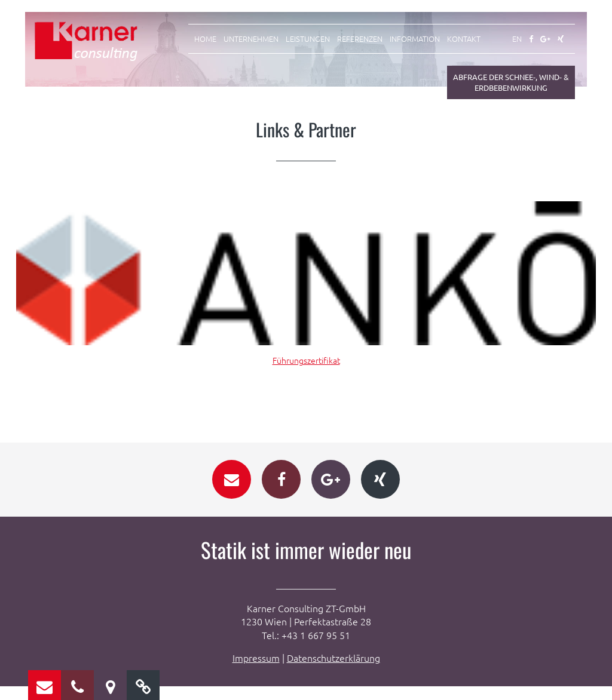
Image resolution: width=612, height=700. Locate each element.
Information (415, 39)
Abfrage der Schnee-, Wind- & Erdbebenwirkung (511, 82)
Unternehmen (251, 39)
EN (517, 39)
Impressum (256, 671)
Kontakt (464, 39)
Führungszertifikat (306, 360)
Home (205, 39)
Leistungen (308, 39)
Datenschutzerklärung (333, 671)
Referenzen (360, 39)
